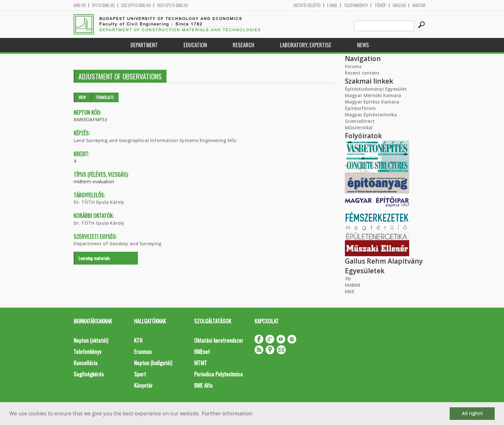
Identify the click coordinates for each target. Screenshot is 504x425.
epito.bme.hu (104, 5)
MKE (350, 291)
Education (195, 45)
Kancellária (85, 363)
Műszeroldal (359, 127)
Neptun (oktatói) (91, 340)
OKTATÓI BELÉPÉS (307, 5)
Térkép (380, 5)
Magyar (419, 5)
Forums (353, 66)
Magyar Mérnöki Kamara (373, 95)
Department (144, 45)
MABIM (353, 285)
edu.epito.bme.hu (136, 5)
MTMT (201, 363)
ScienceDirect (360, 121)
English (399, 5)
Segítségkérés (89, 374)
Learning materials (94, 258)
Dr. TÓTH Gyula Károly (99, 202)
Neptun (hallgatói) (153, 363)
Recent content (362, 73)
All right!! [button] (472, 413)
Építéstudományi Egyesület (376, 89)
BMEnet (202, 352)
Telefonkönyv (356, 5)
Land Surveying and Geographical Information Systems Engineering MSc (155, 140)
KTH (138, 340)
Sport (140, 374)
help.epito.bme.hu (173, 5)
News (363, 45)
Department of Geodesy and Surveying (117, 244)
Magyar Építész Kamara (372, 102)
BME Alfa (203, 385)
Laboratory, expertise (306, 45)
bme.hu (80, 5)
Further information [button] (227, 413)
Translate (105, 97)
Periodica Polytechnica (218, 374)
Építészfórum (360, 108)
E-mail (332, 5)
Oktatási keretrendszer (219, 340)
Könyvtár (143, 385)
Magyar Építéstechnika (371, 115)
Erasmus (143, 352)
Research (243, 45)
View (82, 97)
